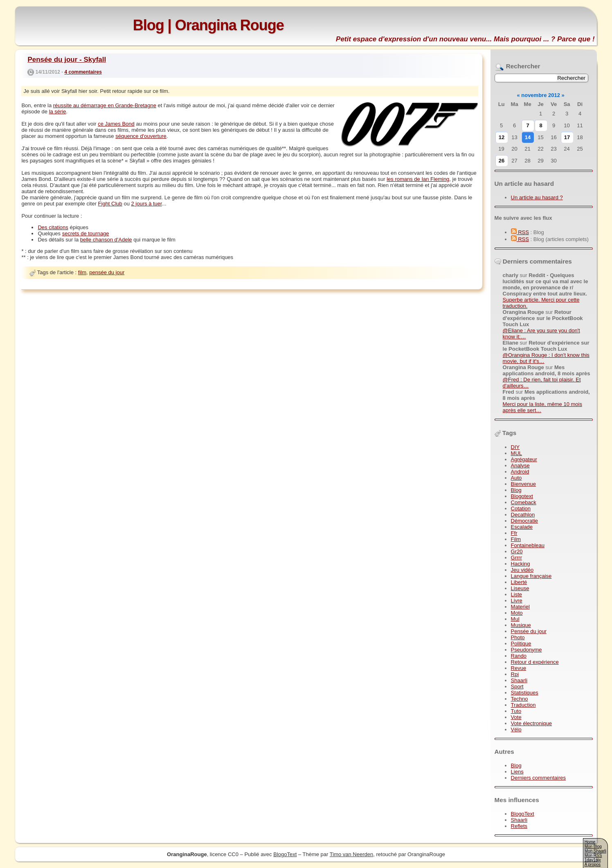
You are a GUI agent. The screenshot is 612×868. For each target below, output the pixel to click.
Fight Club (110, 204)
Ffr (514, 533)
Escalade (522, 527)
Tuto (516, 711)
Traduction (523, 705)
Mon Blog (593, 847)
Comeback (524, 502)
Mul (515, 619)
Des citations (53, 227)
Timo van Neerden (351, 854)
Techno (520, 699)
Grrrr (516, 558)
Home (590, 842)
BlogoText (523, 814)
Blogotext (522, 496)
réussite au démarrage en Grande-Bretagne (105, 105)
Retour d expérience (535, 662)
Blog (516, 490)
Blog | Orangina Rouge (208, 25)
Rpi (515, 674)
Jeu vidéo (522, 570)
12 (502, 137)
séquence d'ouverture (141, 136)
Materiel (520, 607)
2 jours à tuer (147, 204)
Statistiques (525, 693)
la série (58, 112)
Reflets (519, 826)
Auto (516, 478)
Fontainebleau (528, 545)
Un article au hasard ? (537, 197)
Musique (521, 625)
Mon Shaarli (595, 851)
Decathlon (523, 515)
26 (502, 161)
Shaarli (519, 680)
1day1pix (593, 860)
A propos (593, 865)
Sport (517, 687)
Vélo (516, 729)
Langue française (531, 576)
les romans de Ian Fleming (418, 179)
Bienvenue (523, 484)
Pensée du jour (529, 631)
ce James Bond (116, 124)
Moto (517, 613)
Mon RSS (593, 856)
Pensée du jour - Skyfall (67, 60)
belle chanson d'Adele (106, 240)
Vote (516, 717)
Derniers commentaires (538, 778)
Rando (519, 656)
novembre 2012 (541, 95)
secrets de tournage (86, 233)
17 (567, 137)
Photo (518, 637)
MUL (516, 453)
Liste (516, 594)
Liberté (519, 582)
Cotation (521, 508)
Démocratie (524, 521)
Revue (519, 668)
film (82, 272)
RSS (520, 232)
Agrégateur (524, 459)
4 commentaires (83, 72)
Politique (521, 644)
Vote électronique (531, 723)
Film (516, 539)
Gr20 (517, 551)
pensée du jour (107, 272)
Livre (517, 601)
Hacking (521, 564)
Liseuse (520, 588)
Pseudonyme (526, 650)
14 (528, 137)
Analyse (520, 466)
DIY (515, 447)
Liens (517, 772)
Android (520, 472)
